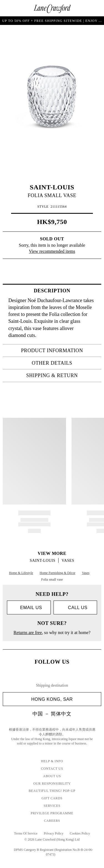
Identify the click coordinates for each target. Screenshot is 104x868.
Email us (29, 608)
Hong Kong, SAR (64, 699)
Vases (68, 561)
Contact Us (52, 769)
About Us (52, 776)
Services (52, 806)
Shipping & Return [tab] (62, 375)
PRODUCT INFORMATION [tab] (59, 351)
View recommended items (52, 251)
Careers (52, 821)
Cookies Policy (80, 833)
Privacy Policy (54, 833)
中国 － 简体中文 (52, 714)
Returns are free (28, 633)
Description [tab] (66, 291)
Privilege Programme (52, 813)
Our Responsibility (52, 784)
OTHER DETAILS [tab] (65, 363)
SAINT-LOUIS (52, 187)
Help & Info (52, 761)
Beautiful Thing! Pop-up (52, 791)
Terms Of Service (26, 833)
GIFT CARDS (52, 798)
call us (75, 608)
